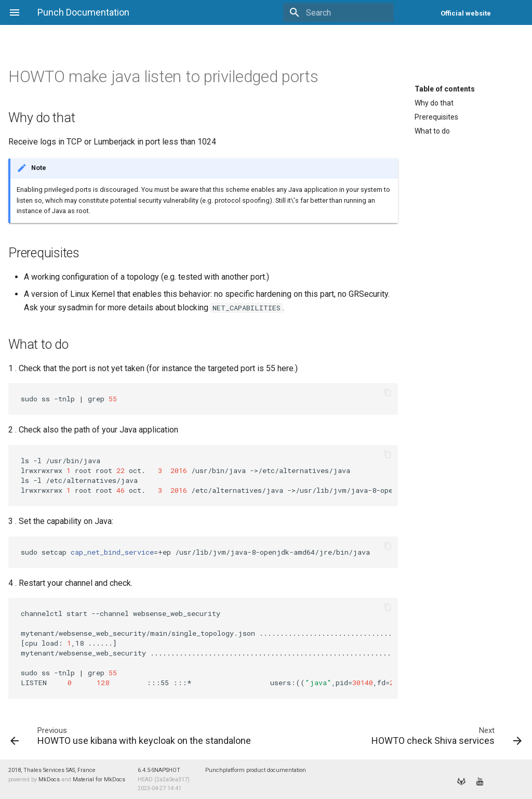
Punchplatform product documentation (256, 770)
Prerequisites (436, 117)
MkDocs (49, 780)
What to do (432, 131)
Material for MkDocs (99, 780)
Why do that (434, 103)
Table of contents (445, 89)
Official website (466, 13)
